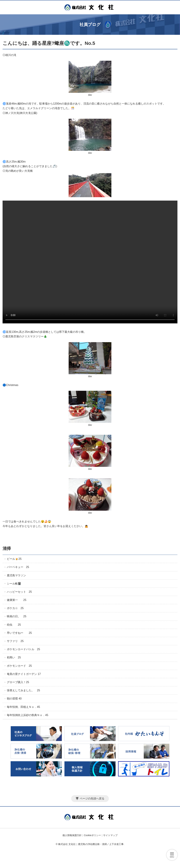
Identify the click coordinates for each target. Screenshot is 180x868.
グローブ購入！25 (18, 682)
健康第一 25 (17, 600)
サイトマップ (110, 835)
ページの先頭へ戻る (92, 798)
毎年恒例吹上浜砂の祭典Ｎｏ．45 (28, 715)
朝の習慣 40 (14, 699)
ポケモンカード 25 (19, 666)
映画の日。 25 (17, 616)
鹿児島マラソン (16, 575)
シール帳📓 (14, 584)
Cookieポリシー (92, 835)
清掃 (7, 548)
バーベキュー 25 (18, 567)
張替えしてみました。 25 (23, 690)
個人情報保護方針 (72, 835)
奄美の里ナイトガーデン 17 (24, 674)
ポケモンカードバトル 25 (23, 649)
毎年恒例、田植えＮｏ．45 (23, 707)
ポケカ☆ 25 (15, 608)
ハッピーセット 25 (19, 592)
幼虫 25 (14, 625)
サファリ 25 (15, 641)
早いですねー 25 (19, 633)
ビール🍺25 (14, 559)
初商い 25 (14, 657)
